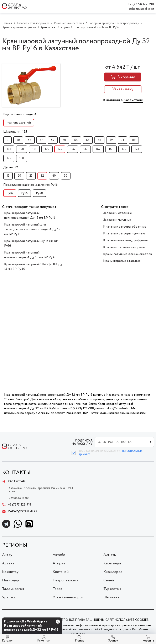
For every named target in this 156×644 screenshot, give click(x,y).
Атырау (59, 563)
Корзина (148, 641)
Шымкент (111, 597)
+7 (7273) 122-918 (141, 4)
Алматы (110, 555)
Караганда (112, 563)
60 (64, 140)
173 (137, 149)
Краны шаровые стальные (122, 261)
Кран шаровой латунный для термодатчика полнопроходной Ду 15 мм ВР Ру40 (32, 229)
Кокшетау (10, 572)
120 (22, 149)
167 (98, 149)
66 (88, 140)
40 (54, 176)
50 (18, 140)
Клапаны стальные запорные (124, 247)
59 (53, 140)
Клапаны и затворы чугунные (124, 233)
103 (9, 149)
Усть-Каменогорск (68, 597)
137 (85, 149)
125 (60, 149)
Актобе (59, 555)
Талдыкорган (13, 589)
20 (19, 176)
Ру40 (39, 193)
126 (73, 149)
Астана (8, 563)
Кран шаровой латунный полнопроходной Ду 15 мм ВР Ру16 (30, 215)
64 (76, 140)
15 (8, 176)
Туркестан (112, 589)
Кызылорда (113, 572)
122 (47, 149)
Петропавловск (66, 580)
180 (22, 158)
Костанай (61, 572)
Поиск (79, 641)
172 (124, 149)
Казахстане (133, 100)
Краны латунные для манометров (128, 254)
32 (42, 176)
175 (9, 158)
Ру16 (10, 193)
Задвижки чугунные (117, 220)
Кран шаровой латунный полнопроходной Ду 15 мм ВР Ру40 (30, 255)
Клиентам (44, 641)
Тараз (57, 589)
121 (34, 149)
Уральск (9, 597)
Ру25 (24, 193)
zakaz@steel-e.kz (142, 9)
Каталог (7, 641)
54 (30, 140)
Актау (7, 555)
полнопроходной (19, 123)
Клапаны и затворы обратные (125, 227)
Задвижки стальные (118, 213)
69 (111, 140)
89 (134, 140)
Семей (109, 580)
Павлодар (11, 580)
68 (99, 140)
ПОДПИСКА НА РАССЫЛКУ (82, 442)
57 (41, 140)
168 (111, 149)
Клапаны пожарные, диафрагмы (126, 240)
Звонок (113, 641)
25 (31, 176)
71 (123, 140)
